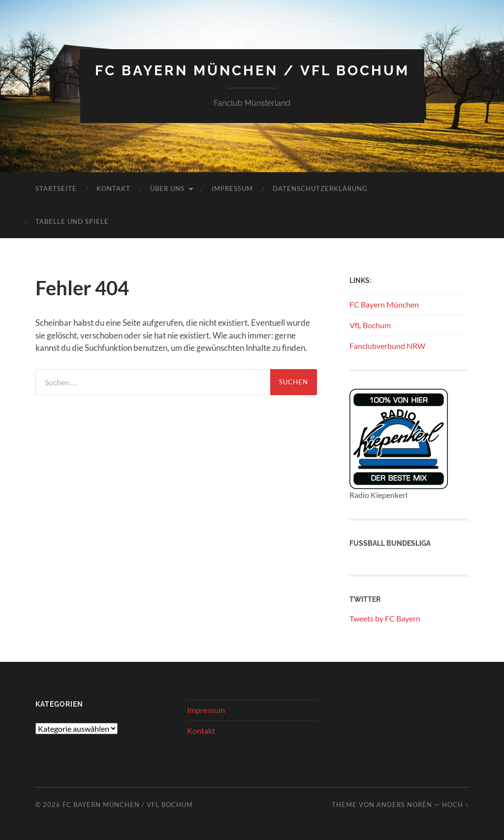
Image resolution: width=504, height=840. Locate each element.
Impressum (232, 188)
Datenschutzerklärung (320, 188)
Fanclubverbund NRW (387, 346)
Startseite (56, 188)
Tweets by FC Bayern (385, 618)
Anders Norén (404, 805)
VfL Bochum (370, 325)
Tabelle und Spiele (72, 221)
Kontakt (113, 188)
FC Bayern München (384, 304)
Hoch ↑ (455, 805)
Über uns (167, 188)
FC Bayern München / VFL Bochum (252, 71)
